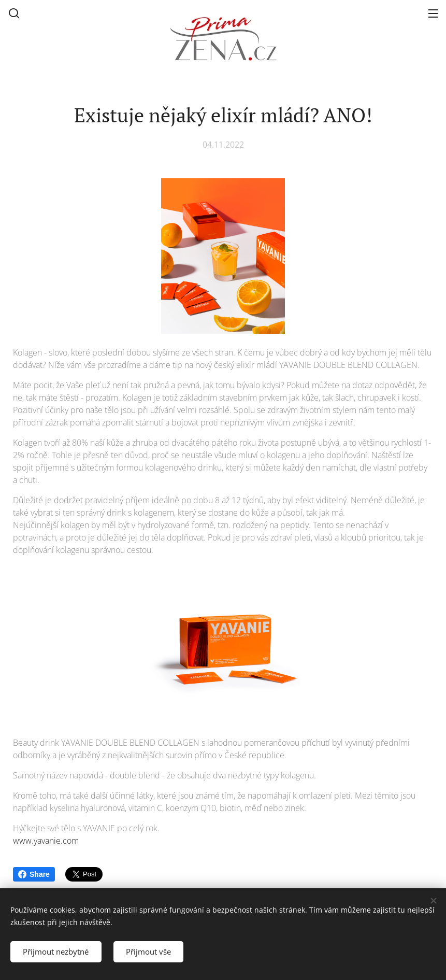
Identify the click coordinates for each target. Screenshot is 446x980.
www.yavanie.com (46, 841)
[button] (14, 13)
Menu (433, 13)
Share (34, 874)
